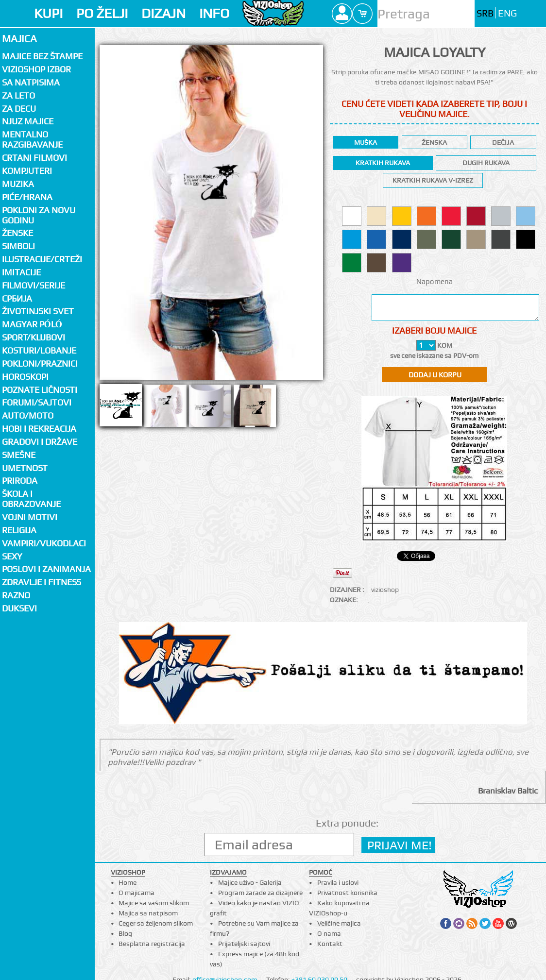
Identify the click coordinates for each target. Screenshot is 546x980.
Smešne (19, 455)
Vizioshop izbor (36, 69)
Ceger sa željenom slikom (156, 923)
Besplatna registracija (152, 944)
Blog (125, 933)
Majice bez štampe (42, 56)
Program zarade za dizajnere (260, 893)
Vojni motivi (30, 517)
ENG (507, 13)
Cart (362, 14)
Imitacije (21, 272)
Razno (16, 595)
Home (128, 882)
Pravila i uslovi (338, 882)
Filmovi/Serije (34, 285)
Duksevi (19, 608)
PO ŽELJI (102, 13)
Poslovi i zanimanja (46, 569)
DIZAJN (163, 13)
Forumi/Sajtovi (37, 402)
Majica (19, 39)
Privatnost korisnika (347, 893)
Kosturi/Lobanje (39, 350)
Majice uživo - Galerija (250, 882)
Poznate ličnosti (40, 390)
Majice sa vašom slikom (154, 903)
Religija (19, 530)
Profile (342, 14)
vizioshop (385, 590)
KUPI (48, 13)
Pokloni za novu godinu (39, 215)
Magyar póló (32, 324)
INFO (214, 13)
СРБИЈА (17, 298)
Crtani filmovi (34, 158)
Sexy (12, 556)
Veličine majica (339, 923)
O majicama (136, 893)
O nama (329, 933)
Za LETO (18, 95)
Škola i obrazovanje (31, 499)
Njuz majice (28, 121)
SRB (485, 13)
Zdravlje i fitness (42, 582)
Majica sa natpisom (148, 913)
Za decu (19, 109)
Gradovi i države (40, 442)
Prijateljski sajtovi (244, 944)
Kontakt (330, 944)
